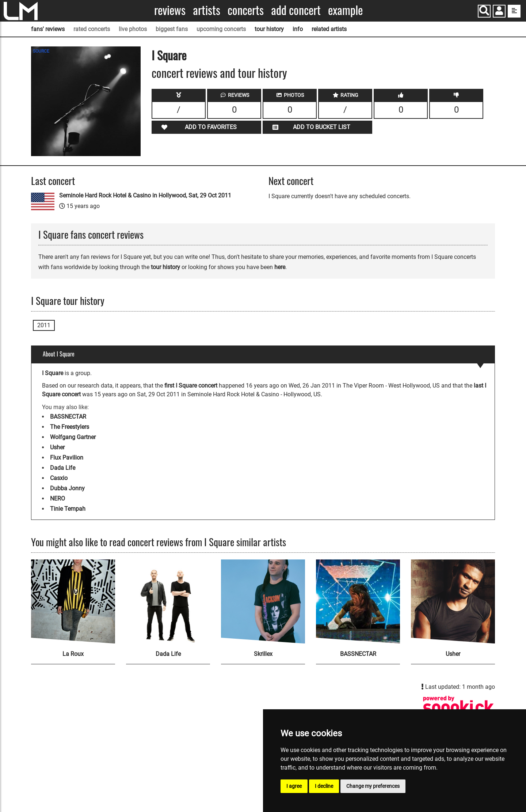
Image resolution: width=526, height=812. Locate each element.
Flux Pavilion (67, 458)
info (298, 29)
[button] (499, 12)
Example (345, 10)
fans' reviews (48, 29)
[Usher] (453, 601)
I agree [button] (294, 786)
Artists (207, 10)
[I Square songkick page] (458, 708)
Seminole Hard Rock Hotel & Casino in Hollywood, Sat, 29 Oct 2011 (145, 195)
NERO (58, 498)
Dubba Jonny (67, 488)
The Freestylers (70, 427)
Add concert (296, 10)
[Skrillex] (263, 601)
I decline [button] (324, 786)
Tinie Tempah (68, 509)
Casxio (59, 478)
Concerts (246, 10)
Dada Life (63, 468)
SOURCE (41, 51)
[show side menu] (514, 11)
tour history (269, 29)
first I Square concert (191, 386)
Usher (57, 447)
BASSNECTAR (68, 417)
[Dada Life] (168, 601)
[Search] (484, 11)
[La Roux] (73, 601)
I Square (169, 55)
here (280, 267)
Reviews (170, 10)
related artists (329, 29)
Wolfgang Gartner (73, 437)
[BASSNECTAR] (358, 601)
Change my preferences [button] (373, 786)
